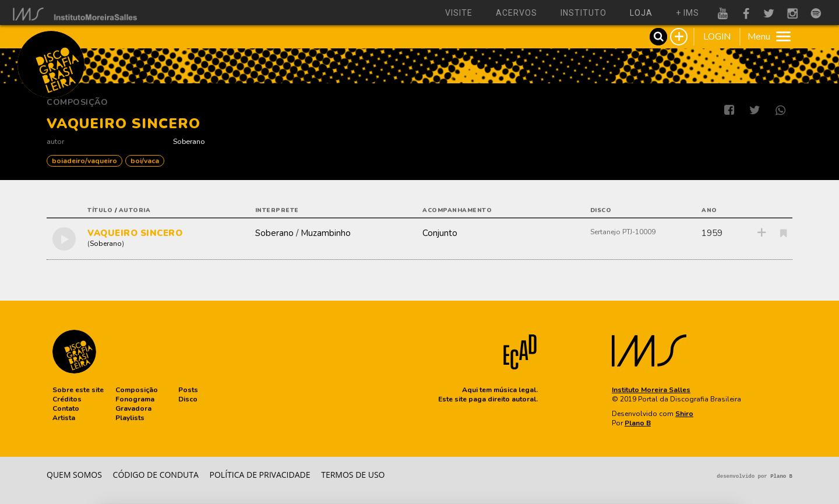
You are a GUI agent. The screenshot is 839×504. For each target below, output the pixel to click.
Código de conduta (156, 475)
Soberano (189, 141)
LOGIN (717, 37)
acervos (517, 13)
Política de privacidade (260, 475)
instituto (584, 13)
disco (601, 210)
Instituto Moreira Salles (651, 390)
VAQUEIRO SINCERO (135, 233)
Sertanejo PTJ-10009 (623, 232)
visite (459, 13)
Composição (77, 102)
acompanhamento (457, 210)
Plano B (638, 423)
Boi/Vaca (145, 161)
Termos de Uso (353, 475)
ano (709, 210)
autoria (135, 210)
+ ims (688, 13)
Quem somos (74, 475)
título (100, 210)
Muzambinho (326, 233)
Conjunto (440, 233)
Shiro (684, 414)
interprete (277, 210)
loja (641, 13)
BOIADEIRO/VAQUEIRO (84, 161)
